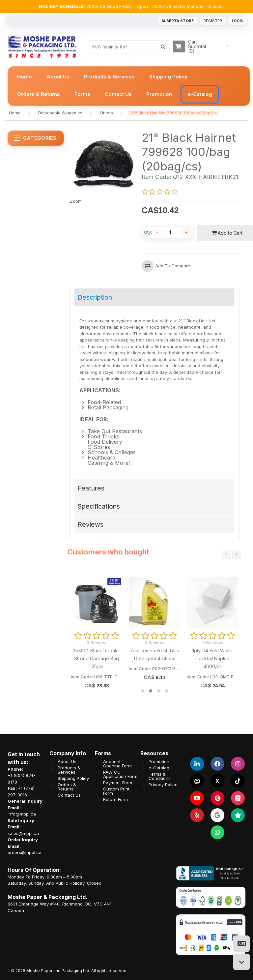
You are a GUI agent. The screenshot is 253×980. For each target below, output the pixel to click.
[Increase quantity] (186, 232)
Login (238, 21)
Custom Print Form (116, 791)
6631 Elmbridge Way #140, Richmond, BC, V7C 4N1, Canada (60, 907)
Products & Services (69, 770)
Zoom (76, 201)
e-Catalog (159, 768)
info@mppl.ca (22, 814)
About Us (67, 762)
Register (213, 21)
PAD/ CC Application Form (120, 774)
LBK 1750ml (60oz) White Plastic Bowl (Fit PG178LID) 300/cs (153, 659)
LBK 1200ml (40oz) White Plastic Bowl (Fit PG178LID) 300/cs (95, 659)
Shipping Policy (73, 778)
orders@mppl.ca (25, 852)
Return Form (115, 800)
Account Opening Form (117, 764)
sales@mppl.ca (23, 833)
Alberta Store (178, 21)
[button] (143, 691)
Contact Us (69, 795)
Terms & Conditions (160, 776)
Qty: (148, 232)
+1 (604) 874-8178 (21, 779)
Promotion (159, 762)
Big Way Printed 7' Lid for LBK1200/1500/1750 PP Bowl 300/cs (210, 659)
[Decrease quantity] (157, 232)
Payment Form (118, 783)
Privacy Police (163, 785)
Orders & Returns (67, 787)
